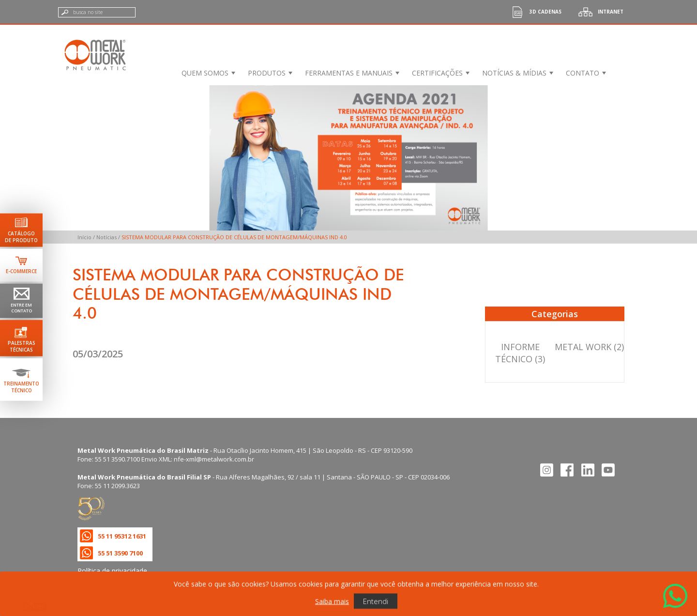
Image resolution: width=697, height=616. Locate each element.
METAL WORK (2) (589, 347)
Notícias (106, 237)
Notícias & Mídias (514, 73)
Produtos (267, 73)
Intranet (599, 12)
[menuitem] (207, 73)
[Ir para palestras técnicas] (21, 338)
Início (84, 237)
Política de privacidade (112, 571)
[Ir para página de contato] (21, 301)
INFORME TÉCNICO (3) (520, 353)
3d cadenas (533, 12)
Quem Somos (205, 73)
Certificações (437, 73)
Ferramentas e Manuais (349, 73)
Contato (583, 73)
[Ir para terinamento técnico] (21, 379)
